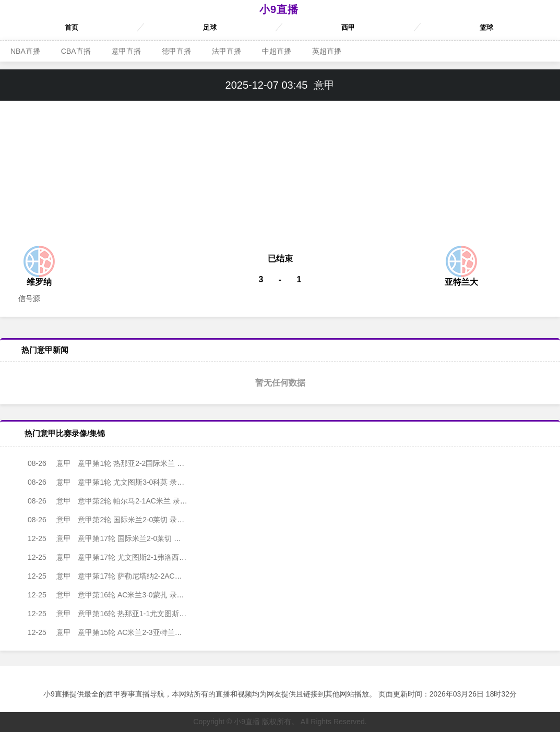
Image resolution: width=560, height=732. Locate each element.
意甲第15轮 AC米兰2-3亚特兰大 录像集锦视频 (119, 632)
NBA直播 (25, 51)
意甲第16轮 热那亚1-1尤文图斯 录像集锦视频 (118, 614)
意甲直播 (126, 51)
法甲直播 (227, 51)
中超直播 (277, 51)
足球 (210, 27)
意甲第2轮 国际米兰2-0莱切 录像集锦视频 (112, 520)
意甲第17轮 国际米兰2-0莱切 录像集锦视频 (114, 538)
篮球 (486, 27)
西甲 (348, 27)
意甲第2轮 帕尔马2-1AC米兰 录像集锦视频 (114, 501)
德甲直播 (176, 51)
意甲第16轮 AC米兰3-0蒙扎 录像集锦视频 (112, 595)
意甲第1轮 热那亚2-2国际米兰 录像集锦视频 (116, 463)
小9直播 (279, 9)
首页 (72, 27)
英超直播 (327, 51)
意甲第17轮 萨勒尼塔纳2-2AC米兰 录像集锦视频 (123, 576)
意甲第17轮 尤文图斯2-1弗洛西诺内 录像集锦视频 (125, 557)
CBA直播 (76, 51)
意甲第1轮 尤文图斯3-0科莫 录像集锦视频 (112, 482)
